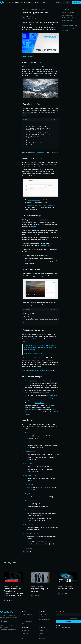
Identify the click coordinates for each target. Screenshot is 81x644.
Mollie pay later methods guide (39, 370)
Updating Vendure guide (37, 152)
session (34, 227)
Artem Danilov (29, 442)
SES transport (51, 396)
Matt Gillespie (29, 485)
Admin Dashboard (27, 614)
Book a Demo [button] (76, 3)
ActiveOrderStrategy (44, 245)
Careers (43, 3)
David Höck (28, 463)
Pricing (37, 3)
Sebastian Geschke (31, 501)
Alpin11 (35, 76)
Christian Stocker (30, 451)
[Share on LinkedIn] (27, 552)
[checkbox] (56, 618)
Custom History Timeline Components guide (42, 205)
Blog (23, 638)
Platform (10, 3)
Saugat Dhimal (29, 494)
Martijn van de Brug (31, 475)
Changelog (25, 633)
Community (25, 636)
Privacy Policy (12, 630)
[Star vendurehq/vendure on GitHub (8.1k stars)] (5, 621)
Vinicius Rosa (29, 524)
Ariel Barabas (29, 433)
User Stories (43, 617)
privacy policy (74, 618)
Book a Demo (43, 614)
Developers (28, 3)
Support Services (44, 620)
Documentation (26, 630)
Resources (42, 638)
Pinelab (35, 339)
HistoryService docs (34, 200)
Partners (42, 633)
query (39, 381)
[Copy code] (56, 119)
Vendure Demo (39, 403)
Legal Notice (4, 630)
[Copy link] (31, 552)
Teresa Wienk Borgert (32, 534)
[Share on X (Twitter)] (24, 552)
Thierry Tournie (30, 510)
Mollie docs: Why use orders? (34, 353)
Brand (41, 636)
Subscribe (68, 621)
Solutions (19, 3)
